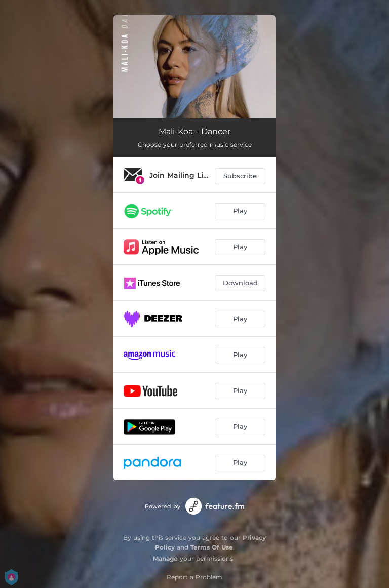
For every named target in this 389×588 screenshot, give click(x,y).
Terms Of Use (212, 547)
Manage (165, 558)
